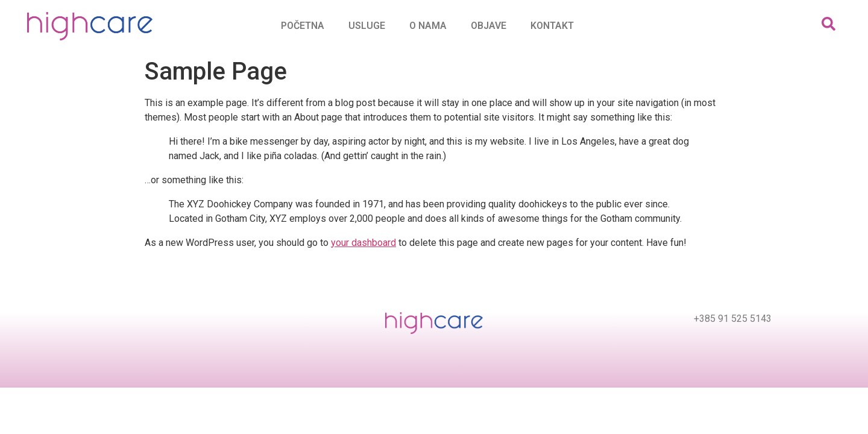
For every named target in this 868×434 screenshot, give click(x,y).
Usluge (367, 26)
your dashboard (363, 243)
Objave (489, 26)
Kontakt (552, 26)
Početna (303, 26)
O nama (428, 26)
